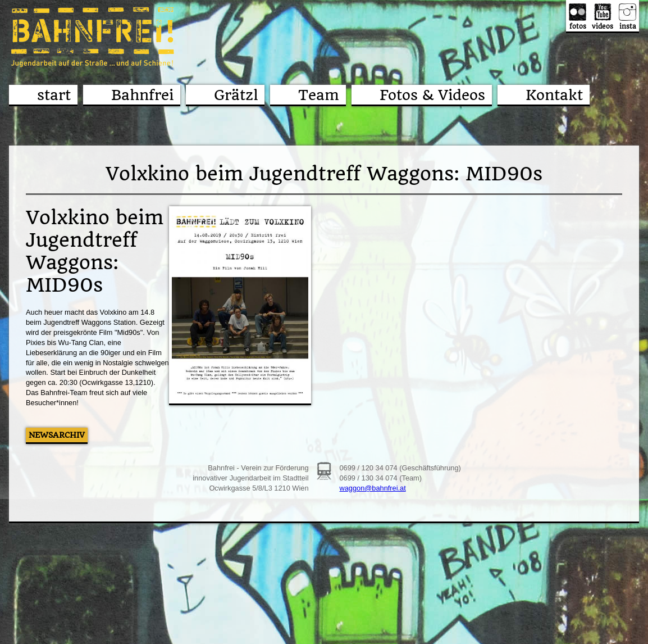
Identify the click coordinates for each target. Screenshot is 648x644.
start (54, 95)
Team (319, 95)
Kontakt (554, 95)
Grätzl (236, 95)
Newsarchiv (57, 435)
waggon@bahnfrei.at (372, 488)
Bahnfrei (142, 95)
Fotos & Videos (432, 95)
